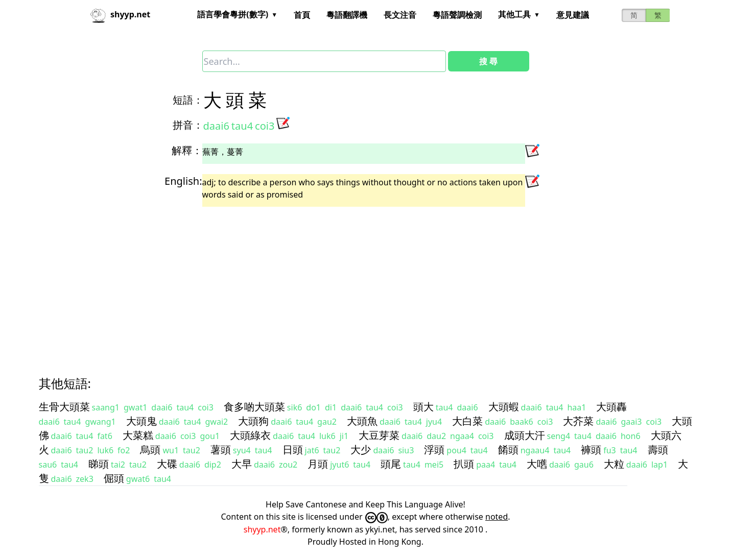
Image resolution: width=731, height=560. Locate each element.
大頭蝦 (504, 407)
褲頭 (591, 449)
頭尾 (391, 464)
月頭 (318, 464)
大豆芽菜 (379, 435)
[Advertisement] (347, 282)
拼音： (188, 125)
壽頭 (658, 449)
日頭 (293, 449)
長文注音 (400, 15)
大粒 (614, 464)
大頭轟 (611, 407)
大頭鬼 (142, 421)
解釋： (187, 150)
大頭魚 (362, 421)
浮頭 (434, 449)
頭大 (423, 407)
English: (183, 181)
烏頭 (150, 449)
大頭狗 (253, 421)
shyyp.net (262, 529)
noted (497, 517)
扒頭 (464, 464)
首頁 (302, 15)
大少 (361, 449)
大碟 (167, 464)
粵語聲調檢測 (457, 15)
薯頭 (221, 449)
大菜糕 (138, 435)
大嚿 (537, 464)
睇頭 (99, 464)
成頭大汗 (525, 435)
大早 (242, 464)
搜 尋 (488, 61)
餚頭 (508, 449)
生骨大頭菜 (64, 407)
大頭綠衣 (250, 435)
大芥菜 (578, 421)
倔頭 (114, 478)
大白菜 (467, 421)
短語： (188, 100)
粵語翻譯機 (347, 15)
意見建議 (573, 15)
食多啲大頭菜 (254, 407)
